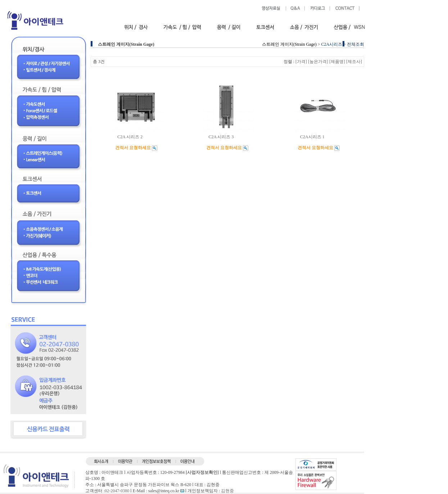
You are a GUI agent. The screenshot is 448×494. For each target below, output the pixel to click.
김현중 (227, 491)
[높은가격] (318, 62)
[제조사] (354, 62)
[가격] (301, 62)
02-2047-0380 (117, 491)
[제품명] (337, 62)
